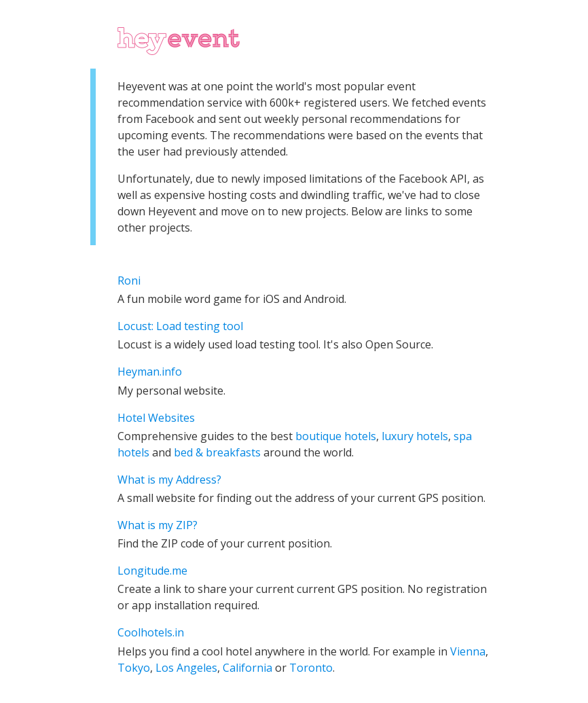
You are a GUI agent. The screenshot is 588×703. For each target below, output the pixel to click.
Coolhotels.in (151, 632)
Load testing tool (200, 326)
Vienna (468, 651)
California (247, 668)
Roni (129, 281)
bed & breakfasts (217, 452)
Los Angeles (186, 668)
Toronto (311, 668)
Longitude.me (152, 571)
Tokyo (134, 668)
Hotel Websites (156, 418)
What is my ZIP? (158, 525)
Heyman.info (150, 372)
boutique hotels (336, 436)
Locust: (137, 326)
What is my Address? (169, 480)
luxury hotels (415, 436)
